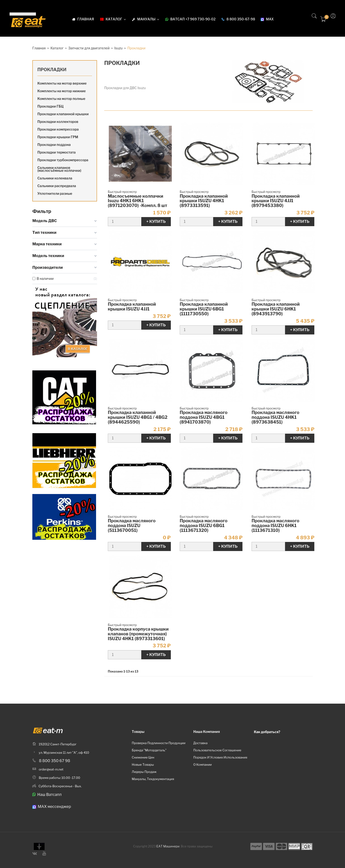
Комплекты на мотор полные (61, 99)
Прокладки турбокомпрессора (63, 160)
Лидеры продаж (144, 772)
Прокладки (52, 70)
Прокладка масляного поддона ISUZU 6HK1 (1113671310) (275, 526)
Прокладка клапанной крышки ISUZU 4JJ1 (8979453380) (276, 201)
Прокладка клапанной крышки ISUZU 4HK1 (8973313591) (204, 201)
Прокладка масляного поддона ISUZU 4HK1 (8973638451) (275, 417)
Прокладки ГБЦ (50, 106)
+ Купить (156, 221)
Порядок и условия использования (220, 757)
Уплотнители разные (55, 193)
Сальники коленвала (55, 178)
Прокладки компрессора (58, 129)
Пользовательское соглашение (217, 750)
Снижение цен (143, 757)
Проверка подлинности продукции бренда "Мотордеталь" (159, 747)
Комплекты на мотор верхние (62, 83)
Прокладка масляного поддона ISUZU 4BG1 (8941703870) (204, 417)
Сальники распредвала (57, 186)
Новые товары (143, 765)
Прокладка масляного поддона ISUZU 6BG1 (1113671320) (204, 526)
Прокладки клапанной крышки (63, 114)
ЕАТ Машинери (168, 846)
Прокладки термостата (57, 152)
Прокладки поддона (54, 145)
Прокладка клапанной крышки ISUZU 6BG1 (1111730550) (204, 309)
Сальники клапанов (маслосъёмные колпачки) (59, 169)
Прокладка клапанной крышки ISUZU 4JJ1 (132, 307)
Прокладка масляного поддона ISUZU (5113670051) (132, 526)
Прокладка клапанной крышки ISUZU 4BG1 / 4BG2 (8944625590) (138, 417)
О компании (203, 765)
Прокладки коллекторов (58, 122)
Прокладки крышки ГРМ (58, 137)
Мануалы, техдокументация (153, 779)
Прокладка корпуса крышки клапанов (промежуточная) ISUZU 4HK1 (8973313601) (138, 634)
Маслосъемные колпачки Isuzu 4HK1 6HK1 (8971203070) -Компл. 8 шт (138, 201)
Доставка (201, 743)
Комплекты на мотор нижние (62, 91)
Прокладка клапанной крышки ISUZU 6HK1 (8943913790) (276, 309)
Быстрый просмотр (122, 192)
